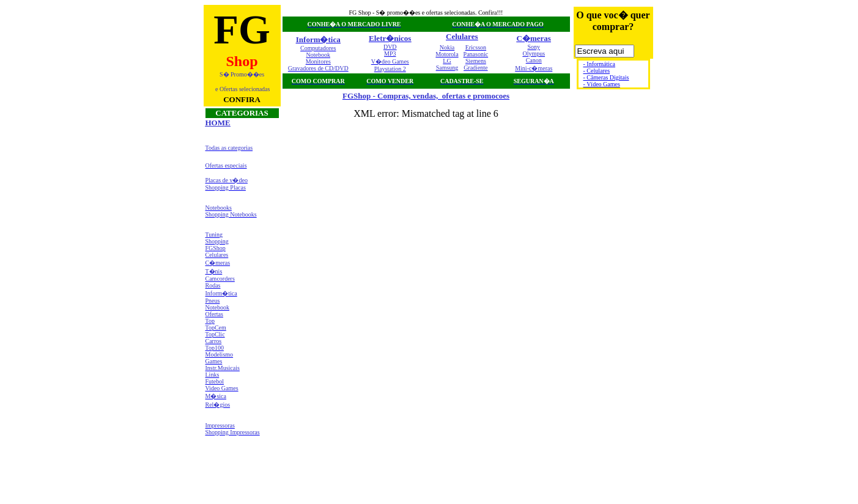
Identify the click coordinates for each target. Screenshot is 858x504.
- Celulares (597, 71)
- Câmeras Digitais (606, 77)
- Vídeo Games (602, 84)
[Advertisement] (242, 470)
